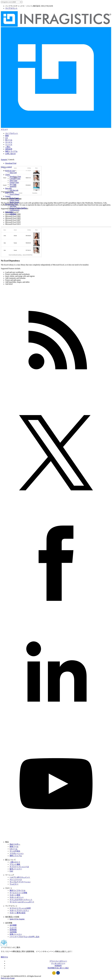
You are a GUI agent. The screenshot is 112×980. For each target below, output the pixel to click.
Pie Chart (13, 184)
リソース (9, 144)
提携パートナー (16, 934)
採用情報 (13, 930)
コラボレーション (17, 853)
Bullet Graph (14, 198)
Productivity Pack (11, 204)
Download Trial (11, 163)
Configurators (14, 210)
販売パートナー (16, 869)
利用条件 (58, 966)
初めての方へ (15, 844)
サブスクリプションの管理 (20, 908)
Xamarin (4, 160)
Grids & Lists (10, 171)
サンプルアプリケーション (20, 882)
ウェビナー (14, 884)
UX (7, 138)
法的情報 (13, 932)
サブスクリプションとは (19, 867)
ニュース (13, 927)
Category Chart (15, 179)
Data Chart (13, 181)
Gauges (8, 196)
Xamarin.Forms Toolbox (18, 208)
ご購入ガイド (15, 862)
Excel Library (14, 194)
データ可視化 (15, 851)
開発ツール (14, 847)
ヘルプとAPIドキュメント (20, 877)
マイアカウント (11, 8)
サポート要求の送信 (17, 913)
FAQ (11, 871)
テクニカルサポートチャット (21, 900)
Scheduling (9, 212)
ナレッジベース (16, 880)
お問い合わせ (10, 154)
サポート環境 (15, 895)
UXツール (14, 849)
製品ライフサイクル (17, 890)
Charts (8, 175)
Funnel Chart (14, 182)
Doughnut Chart (15, 177)
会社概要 (13, 925)
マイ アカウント (12, 133)
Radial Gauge (14, 202)
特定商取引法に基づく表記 (58, 968)
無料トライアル (11, 151)
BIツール (9, 140)
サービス (9, 142)
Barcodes (9, 188)
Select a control (6, 167)
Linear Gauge (14, 200)
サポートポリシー (17, 897)
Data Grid (13, 173)
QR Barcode (14, 190)
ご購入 (8, 147)
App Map (13, 206)
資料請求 (9, 149)
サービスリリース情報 (18, 893)
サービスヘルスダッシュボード (22, 902)
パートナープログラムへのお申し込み (24, 937)
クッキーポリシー (58, 963)
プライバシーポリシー (58, 961)
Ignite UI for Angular (17, 919)
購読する (4, 957)
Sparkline (13, 186)
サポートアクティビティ (19, 911)
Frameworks (10, 192)
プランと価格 (15, 864)
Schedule (13, 214)
